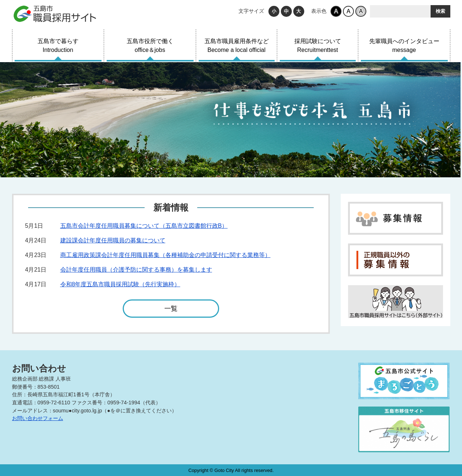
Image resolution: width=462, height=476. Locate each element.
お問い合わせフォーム (38, 418)
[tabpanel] (231, 120)
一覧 (171, 311)
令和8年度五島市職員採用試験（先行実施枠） (120, 284)
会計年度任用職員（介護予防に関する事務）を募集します (136, 270)
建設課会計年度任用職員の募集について (113, 240)
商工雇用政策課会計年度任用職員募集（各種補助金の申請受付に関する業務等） (165, 255)
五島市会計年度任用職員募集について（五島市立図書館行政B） (144, 226)
